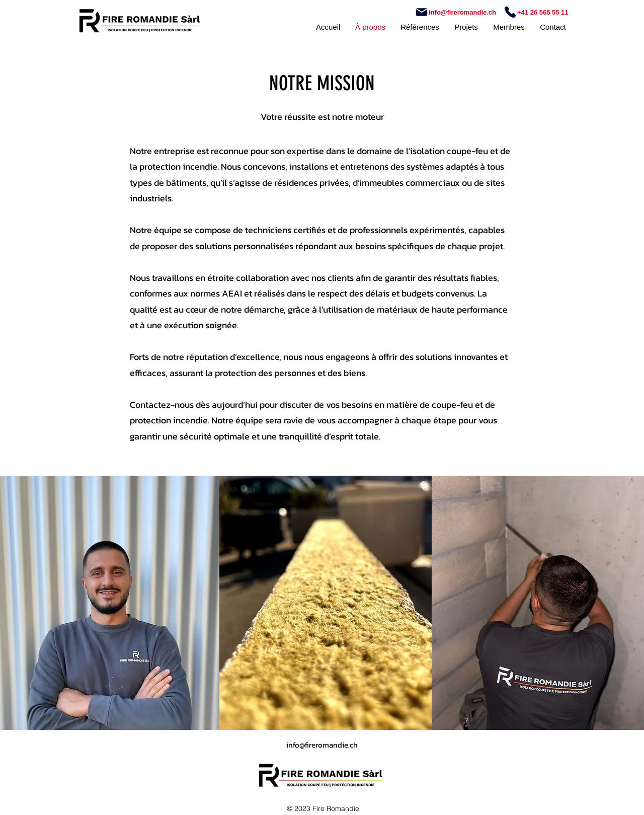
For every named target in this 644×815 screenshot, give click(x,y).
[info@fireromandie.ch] (457, 12)
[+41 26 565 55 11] (536, 12)
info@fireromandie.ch (322, 745)
